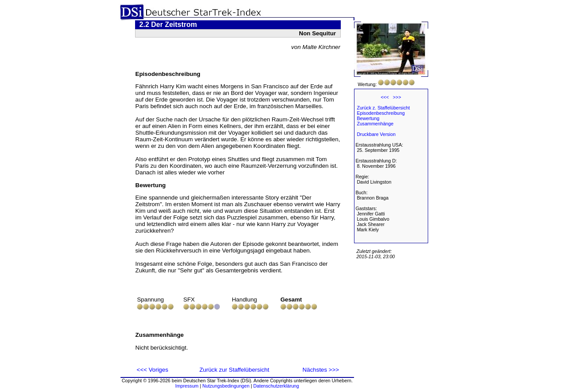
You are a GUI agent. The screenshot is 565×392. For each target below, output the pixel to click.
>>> (397, 97)
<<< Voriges (153, 370)
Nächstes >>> (321, 370)
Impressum (187, 386)
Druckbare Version (376, 134)
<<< (385, 97)
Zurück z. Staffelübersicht (383, 108)
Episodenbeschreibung (380, 113)
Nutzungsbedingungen (226, 386)
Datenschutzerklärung (276, 386)
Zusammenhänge (375, 124)
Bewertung (368, 118)
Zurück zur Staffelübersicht (234, 370)
